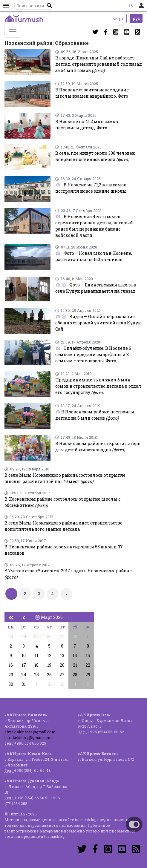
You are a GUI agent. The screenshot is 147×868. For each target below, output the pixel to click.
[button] (50, 6)
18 (36, 665)
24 (24, 636)
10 (24, 655)
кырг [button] (118, 18)
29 (88, 675)
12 (49, 655)
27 (62, 636)
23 (11, 636)
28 (75, 636)
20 (62, 665)
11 (36, 655)
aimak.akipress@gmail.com (30, 732)
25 (36, 636)
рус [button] (136, 18)
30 (11, 684)
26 (49, 636)
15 (88, 655)
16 (11, 665)
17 (24, 665)
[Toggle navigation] (13, 32)
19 (49, 665)
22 (88, 665)
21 (75, 665)
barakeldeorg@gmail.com (28, 737)
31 (24, 684)
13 (62, 655)
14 (75, 655)
